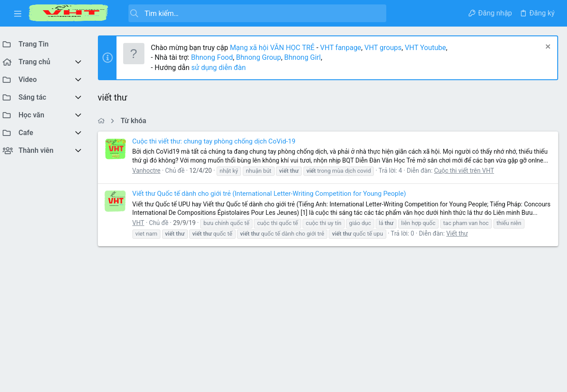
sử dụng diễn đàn (222, 68)
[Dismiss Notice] (547, 48)
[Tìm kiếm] (253, 13)
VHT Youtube (429, 48)
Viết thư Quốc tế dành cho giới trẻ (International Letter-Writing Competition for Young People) (273, 202)
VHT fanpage (345, 48)
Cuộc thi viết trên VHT (468, 179)
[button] (18, 13)
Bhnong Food (216, 57)
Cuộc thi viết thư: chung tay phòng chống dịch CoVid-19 (218, 141)
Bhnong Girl (307, 57)
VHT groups (387, 48)
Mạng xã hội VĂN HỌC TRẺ (275, 48)
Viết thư (461, 251)
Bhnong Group (263, 57)
